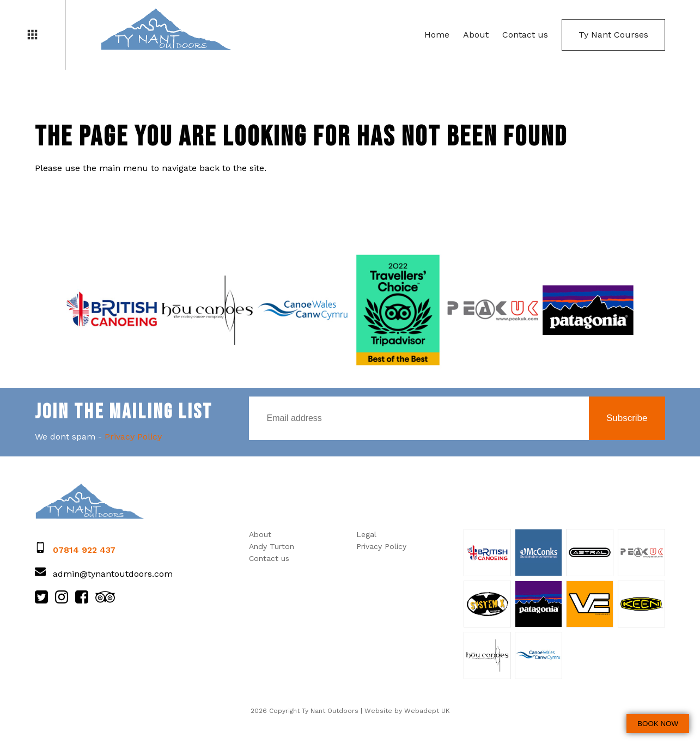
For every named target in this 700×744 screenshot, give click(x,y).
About (476, 35)
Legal (366, 534)
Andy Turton (272, 546)
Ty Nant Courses (613, 35)
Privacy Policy (133, 437)
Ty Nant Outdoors (166, 30)
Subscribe (627, 418)
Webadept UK (427, 711)
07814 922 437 (84, 550)
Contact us (525, 35)
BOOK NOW (658, 724)
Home (437, 35)
